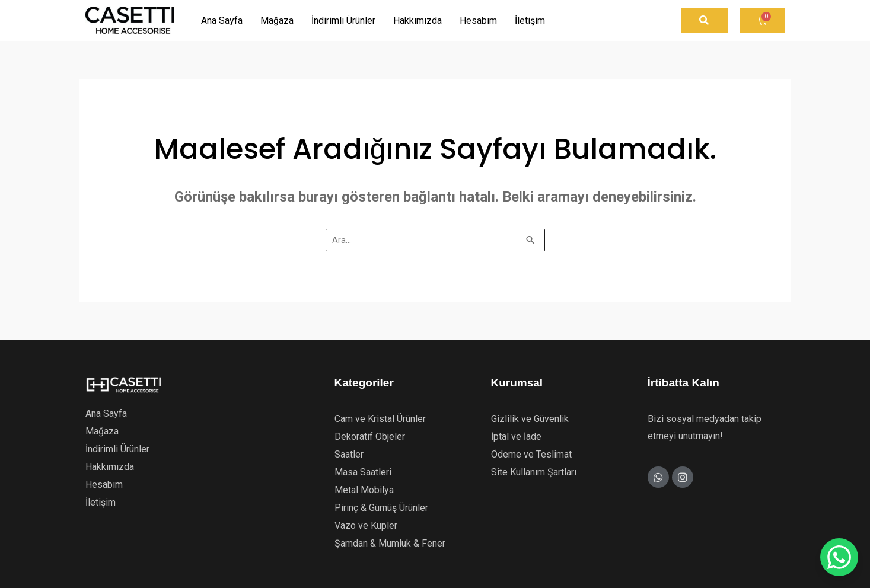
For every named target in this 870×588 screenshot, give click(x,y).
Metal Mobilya (364, 490)
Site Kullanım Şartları (534, 472)
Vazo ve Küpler (366, 525)
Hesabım (104, 485)
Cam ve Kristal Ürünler (380, 419)
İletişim (101, 502)
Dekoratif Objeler (370, 437)
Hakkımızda (110, 467)
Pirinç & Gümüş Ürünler (381, 508)
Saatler (349, 454)
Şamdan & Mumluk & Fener (390, 543)
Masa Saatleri (363, 472)
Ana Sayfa (106, 413)
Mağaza (102, 431)
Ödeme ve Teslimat (531, 454)
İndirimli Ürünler (117, 449)
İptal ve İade (516, 437)
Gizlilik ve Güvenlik (530, 419)
